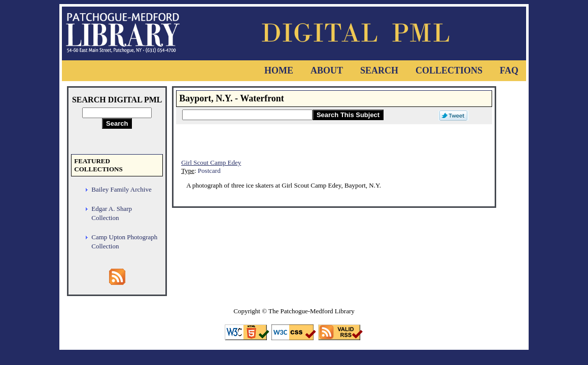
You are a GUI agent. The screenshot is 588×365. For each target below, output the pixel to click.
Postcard (209, 171)
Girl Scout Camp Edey (211, 162)
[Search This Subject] (247, 115)
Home (279, 70)
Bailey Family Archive (121, 189)
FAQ (509, 70)
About (327, 70)
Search (379, 70)
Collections (449, 70)
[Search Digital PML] (117, 113)
